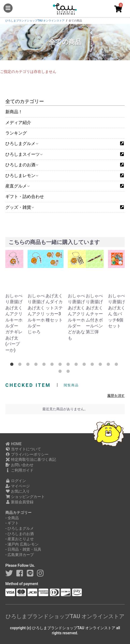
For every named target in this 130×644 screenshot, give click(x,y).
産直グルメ (17, 186)
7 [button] (61, 365)
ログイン (16, 481)
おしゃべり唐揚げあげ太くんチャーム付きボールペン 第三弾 (94, 314)
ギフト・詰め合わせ (25, 197)
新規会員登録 (19, 502)
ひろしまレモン (22, 176)
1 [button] (13, 365)
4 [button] (37, 365)
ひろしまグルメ (22, 144)
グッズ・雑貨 (19, 207)
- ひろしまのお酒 (20, 534)
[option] (15, 302)
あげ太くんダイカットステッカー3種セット (54, 308)
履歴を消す (116, 396)
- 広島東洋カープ (20, 555)
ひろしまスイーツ (24, 154)
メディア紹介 (18, 123)
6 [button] (53, 365)
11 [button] (93, 365)
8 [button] (69, 365)
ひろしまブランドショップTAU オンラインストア (65, 616)
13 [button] (109, 365)
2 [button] (21, 365)
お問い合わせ (19, 465)
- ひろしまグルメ (20, 528)
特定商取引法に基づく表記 (31, 459)
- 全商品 (12, 518)
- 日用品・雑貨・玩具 (23, 549)
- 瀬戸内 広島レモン (22, 544)
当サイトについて (23, 449)
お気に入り (18, 491)
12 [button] (101, 365)
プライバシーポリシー (27, 454)
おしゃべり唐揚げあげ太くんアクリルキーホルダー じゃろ (36, 314)
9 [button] (77, 365)
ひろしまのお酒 (22, 165)
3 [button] (29, 365)
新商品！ (14, 112)
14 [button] (117, 365)
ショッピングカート (25, 497)
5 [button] (45, 365)
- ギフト (12, 523)
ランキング (16, 133)
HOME (14, 444)
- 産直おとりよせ (20, 539)
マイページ (18, 486)
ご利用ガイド (19, 470)
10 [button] (85, 365)
